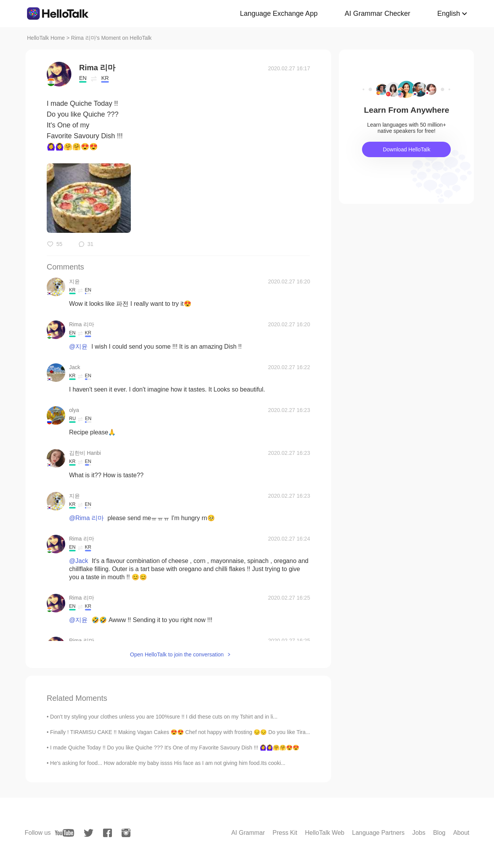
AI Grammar (248, 833)
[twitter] (89, 833)
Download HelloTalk (407, 149)
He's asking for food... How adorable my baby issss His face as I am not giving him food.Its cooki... (168, 763)
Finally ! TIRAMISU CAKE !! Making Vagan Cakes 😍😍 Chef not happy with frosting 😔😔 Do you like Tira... (180, 732)
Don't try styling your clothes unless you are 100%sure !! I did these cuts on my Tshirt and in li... (164, 717)
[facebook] (107, 833)
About (461, 833)
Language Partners (378, 833)
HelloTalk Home (46, 38)
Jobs (419, 833)
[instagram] (126, 833)
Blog (439, 833)
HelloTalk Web (325, 833)
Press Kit (285, 833)
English (449, 14)
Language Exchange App (279, 14)
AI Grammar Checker (377, 14)
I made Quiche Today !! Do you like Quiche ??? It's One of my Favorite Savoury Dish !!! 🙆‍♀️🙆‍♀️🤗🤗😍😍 (175, 748)
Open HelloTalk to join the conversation (177, 654)
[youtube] (64, 833)
